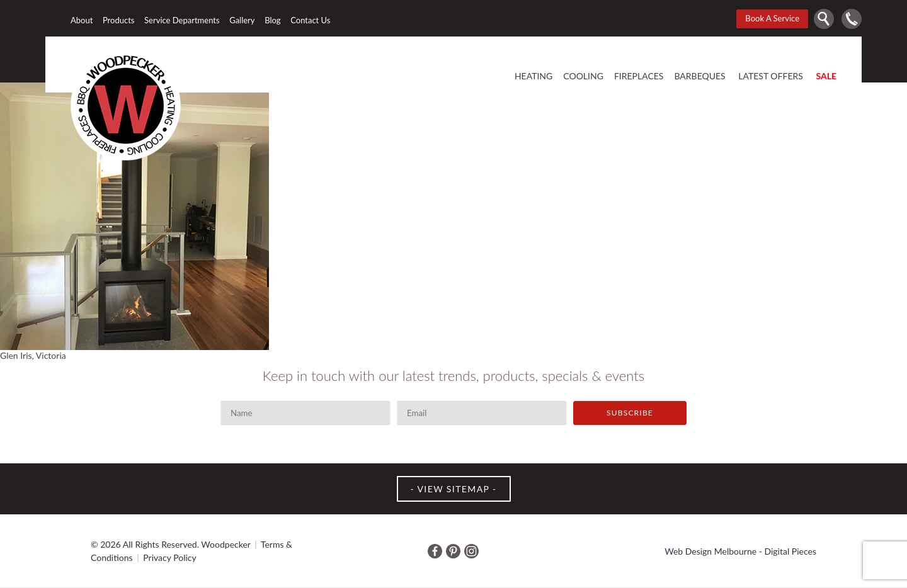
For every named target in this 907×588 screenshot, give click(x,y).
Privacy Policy (169, 557)
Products (119, 20)
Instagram (471, 551)
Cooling (583, 76)
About (82, 20)
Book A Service (772, 18)
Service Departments (182, 20)
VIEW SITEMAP (453, 489)
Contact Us (310, 20)
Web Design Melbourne (710, 551)
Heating (533, 76)
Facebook (435, 551)
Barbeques (699, 76)
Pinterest (453, 551)
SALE (826, 76)
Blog (272, 20)
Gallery (242, 20)
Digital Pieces (790, 551)
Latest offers (771, 76)
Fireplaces (639, 76)
